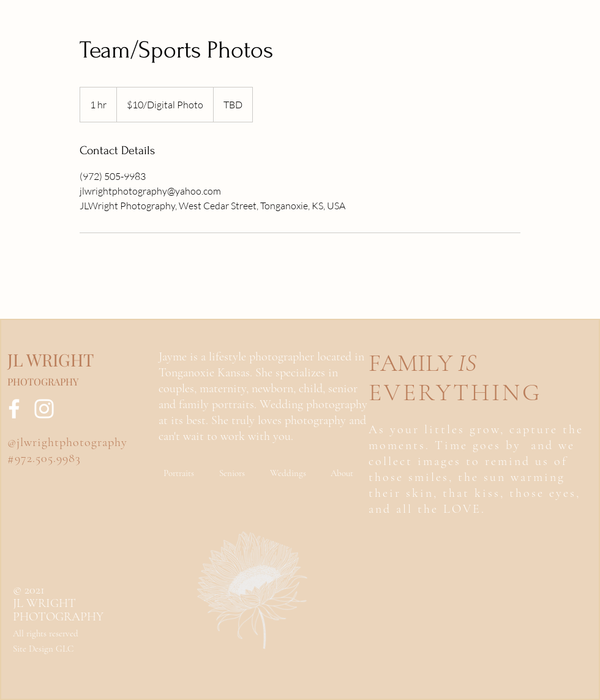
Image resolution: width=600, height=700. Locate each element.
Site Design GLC (43, 649)
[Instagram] (44, 409)
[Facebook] (14, 409)
